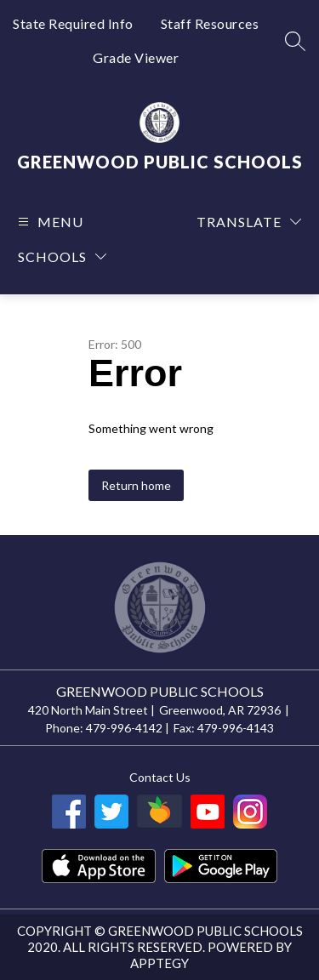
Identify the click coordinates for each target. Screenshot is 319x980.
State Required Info (73, 23)
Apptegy (159, 963)
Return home (136, 485)
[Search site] (295, 41)
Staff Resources (210, 23)
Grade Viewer (136, 57)
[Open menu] (48, 222)
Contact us (160, 777)
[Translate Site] (249, 222)
